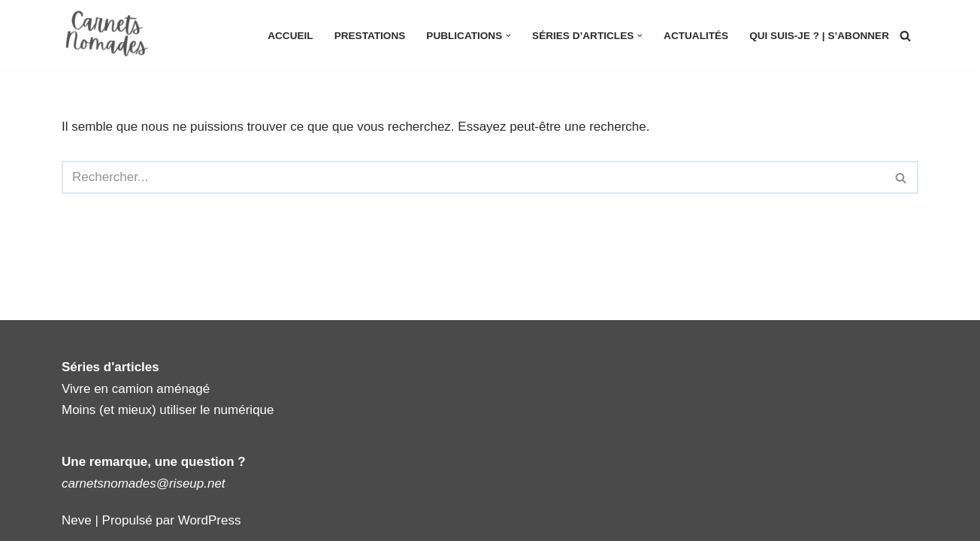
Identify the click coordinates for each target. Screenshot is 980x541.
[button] (508, 36)
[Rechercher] (905, 36)
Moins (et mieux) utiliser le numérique (168, 410)
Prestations (370, 36)
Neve (77, 520)
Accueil (290, 36)
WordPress (210, 520)
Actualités (696, 36)
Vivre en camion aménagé (136, 389)
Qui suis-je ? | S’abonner (819, 36)
